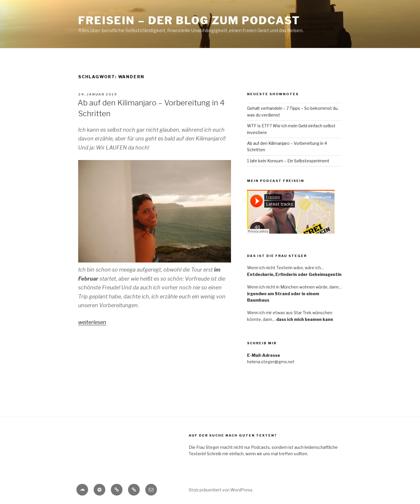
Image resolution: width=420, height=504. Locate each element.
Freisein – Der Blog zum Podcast (189, 20)
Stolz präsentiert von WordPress (221, 490)
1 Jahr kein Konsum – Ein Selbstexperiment (288, 161)
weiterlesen (92, 322)
